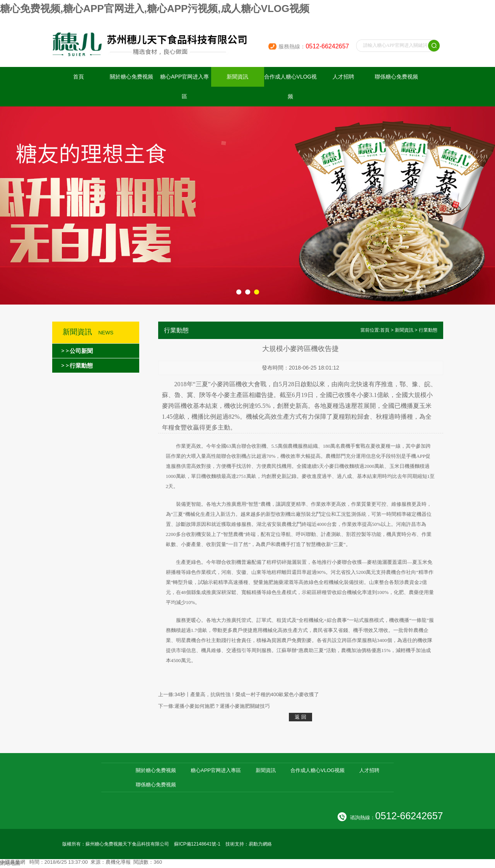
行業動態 (81, 366)
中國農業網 (13, 862)
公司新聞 (81, 351)
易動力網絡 (260, 844)
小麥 (217, 384)
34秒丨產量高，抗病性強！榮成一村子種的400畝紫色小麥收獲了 (247, 694)
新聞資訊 (237, 77)
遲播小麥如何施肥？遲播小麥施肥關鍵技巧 (222, 706)
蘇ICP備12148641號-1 (197, 844)
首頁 (79, 77)
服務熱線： (314, 46)
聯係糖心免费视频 (396, 77)
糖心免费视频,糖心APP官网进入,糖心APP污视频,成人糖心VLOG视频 (155, 9)
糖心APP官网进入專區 (184, 86)
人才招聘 (343, 77)
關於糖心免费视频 (131, 77)
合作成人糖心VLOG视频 (291, 86)
